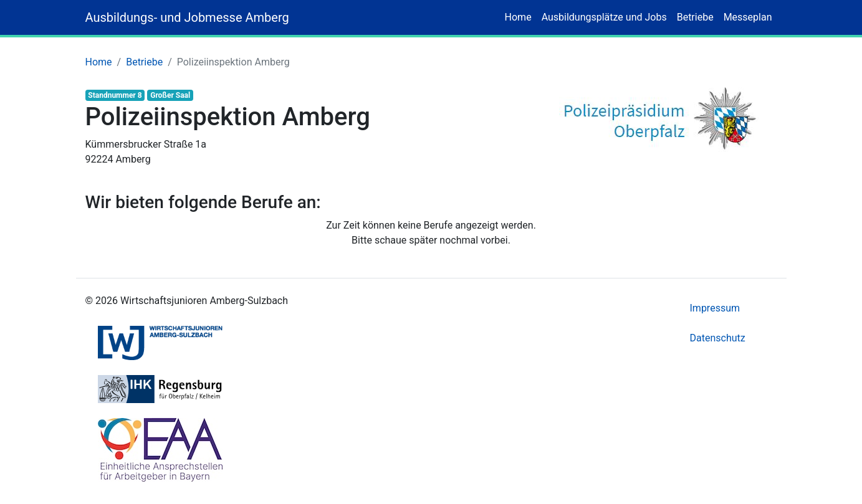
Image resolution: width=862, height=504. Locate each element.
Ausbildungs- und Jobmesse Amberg (187, 17)
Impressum (715, 308)
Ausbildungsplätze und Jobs (604, 17)
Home (518, 17)
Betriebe (695, 17)
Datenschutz (718, 338)
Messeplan (748, 17)
